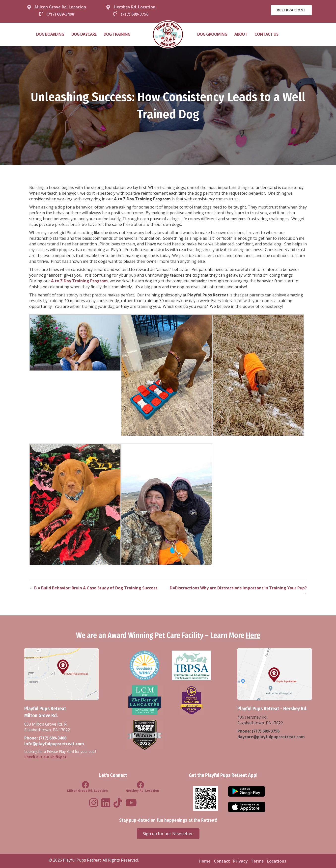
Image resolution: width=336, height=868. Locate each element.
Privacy (240, 861)
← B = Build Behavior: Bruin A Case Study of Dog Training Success (93, 588)
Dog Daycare (84, 34)
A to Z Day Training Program (79, 281)
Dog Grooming (212, 34)
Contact (222, 861)
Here (253, 635)
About (241, 34)
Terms (257, 861)
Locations (277, 861)
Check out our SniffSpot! (46, 757)
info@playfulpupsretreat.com (54, 744)
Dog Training (117, 34)
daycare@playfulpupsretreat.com (271, 737)
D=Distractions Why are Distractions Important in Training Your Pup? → (238, 591)
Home (205, 861)
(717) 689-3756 (266, 731)
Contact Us (266, 34)
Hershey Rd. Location (135, 7)
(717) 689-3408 (53, 738)
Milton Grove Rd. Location (60, 7)
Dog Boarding (50, 34)
